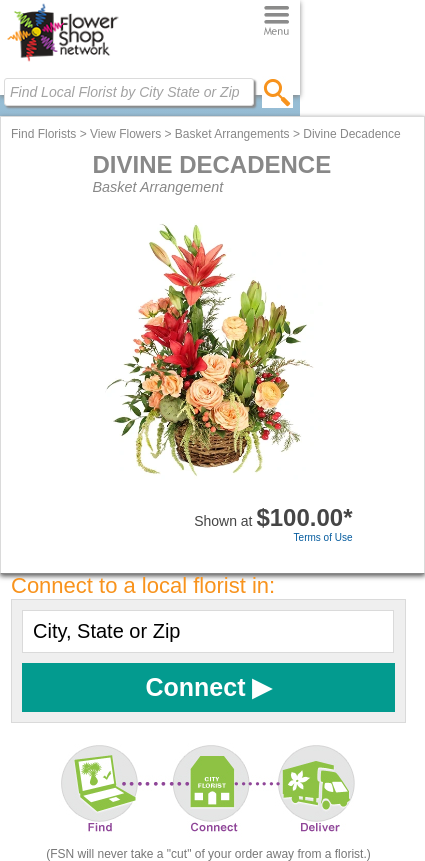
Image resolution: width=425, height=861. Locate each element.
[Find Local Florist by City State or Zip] (129, 92)
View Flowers (125, 134)
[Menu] (276, 21)
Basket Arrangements (232, 134)
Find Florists (43, 134)
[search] (277, 92)
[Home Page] (62, 61)
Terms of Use (323, 537)
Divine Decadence (351, 134)
